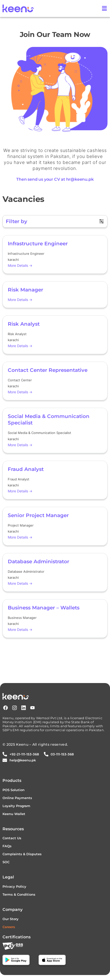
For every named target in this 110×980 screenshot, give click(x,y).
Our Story (11, 919)
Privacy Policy (14, 886)
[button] (104, 8)
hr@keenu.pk (80, 179)
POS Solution (14, 790)
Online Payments (17, 798)
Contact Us (12, 838)
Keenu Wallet (14, 814)
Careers (9, 927)
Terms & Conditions (19, 894)
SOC (6, 862)
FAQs (7, 846)
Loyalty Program (16, 806)
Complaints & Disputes (22, 854)
